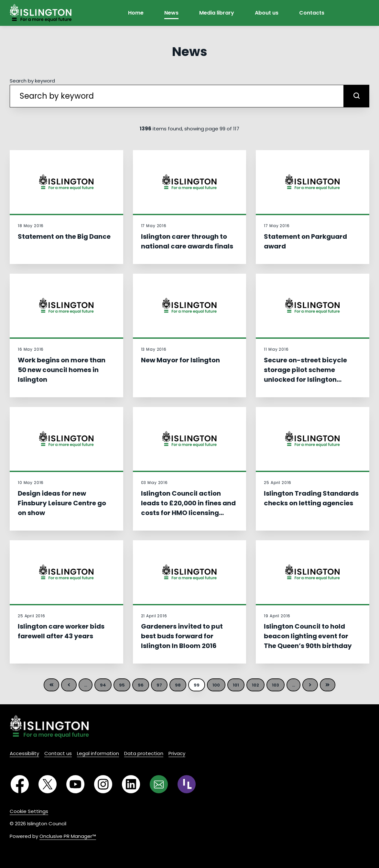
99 (197, 685)
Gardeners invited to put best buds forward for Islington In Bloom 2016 (182, 636)
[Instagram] (103, 784)
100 (216, 685)
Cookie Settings (29, 811)
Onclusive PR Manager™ (68, 836)
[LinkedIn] (131, 784)
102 (255, 685)
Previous (69, 685)
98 (178, 685)
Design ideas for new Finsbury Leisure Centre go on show (62, 503)
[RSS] (187, 784)
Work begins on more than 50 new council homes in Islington (62, 370)
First (51, 685)
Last (328, 685)
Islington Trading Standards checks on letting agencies (311, 498)
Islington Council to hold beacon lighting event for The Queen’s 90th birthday (308, 636)
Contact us (58, 753)
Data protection (144, 753)
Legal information (98, 753)
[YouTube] (75, 784)
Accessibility (24, 753)
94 (103, 685)
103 (276, 685)
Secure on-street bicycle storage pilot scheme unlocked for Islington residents (305, 375)
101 (236, 685)
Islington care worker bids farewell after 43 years (61, 631)
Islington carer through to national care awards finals (187, 241)
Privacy (177, 753)
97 (159, 685)
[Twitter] (48, 784)
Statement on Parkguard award (305, 241)
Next (310, 685)
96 (141, 685)
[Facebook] (20, 784)
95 (122, 685)
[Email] (159, 784)
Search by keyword (32, 81)
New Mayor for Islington (180, 360)
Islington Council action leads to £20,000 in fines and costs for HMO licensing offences (188, 508)
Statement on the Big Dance (64, 236)
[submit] (356, 96)
